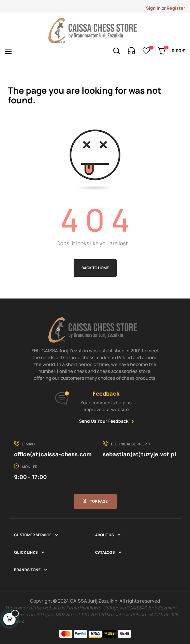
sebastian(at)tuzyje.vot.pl (139, 454)
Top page (99, 501)
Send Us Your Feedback (104, 421)
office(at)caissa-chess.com (53, 454)
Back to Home (95, 268)
